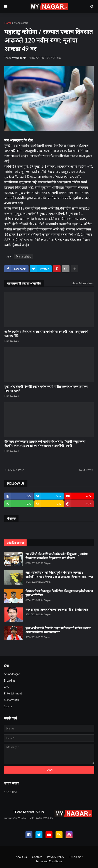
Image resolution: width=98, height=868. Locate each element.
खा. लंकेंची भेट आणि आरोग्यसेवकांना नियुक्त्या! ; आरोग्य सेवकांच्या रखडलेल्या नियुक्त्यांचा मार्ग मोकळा (57, 556)
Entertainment (13, 693)
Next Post (85, 470)
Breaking (9, 680)
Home (8, 23)
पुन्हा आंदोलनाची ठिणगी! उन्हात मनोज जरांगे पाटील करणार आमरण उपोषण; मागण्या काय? (46, 389)
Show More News (83, 283)
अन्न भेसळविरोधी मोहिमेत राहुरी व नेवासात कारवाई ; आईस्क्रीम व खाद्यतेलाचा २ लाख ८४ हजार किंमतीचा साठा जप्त (59, 575)
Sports (8, 706)
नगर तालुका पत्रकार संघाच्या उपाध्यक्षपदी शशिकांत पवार (57, 610)
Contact (37, 857)
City (7, 687)
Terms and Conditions (49, 861)
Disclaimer (76, 857)
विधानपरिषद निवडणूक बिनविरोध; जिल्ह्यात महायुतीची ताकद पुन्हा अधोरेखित (59, 593)
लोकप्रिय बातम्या (15, 543)
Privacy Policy (56, 857)
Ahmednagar (12, 674)
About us (21, 857)
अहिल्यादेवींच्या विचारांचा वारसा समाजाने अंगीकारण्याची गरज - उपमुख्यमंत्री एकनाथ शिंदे (46, 334)
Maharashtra (21, 23)
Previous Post (15, 470)
